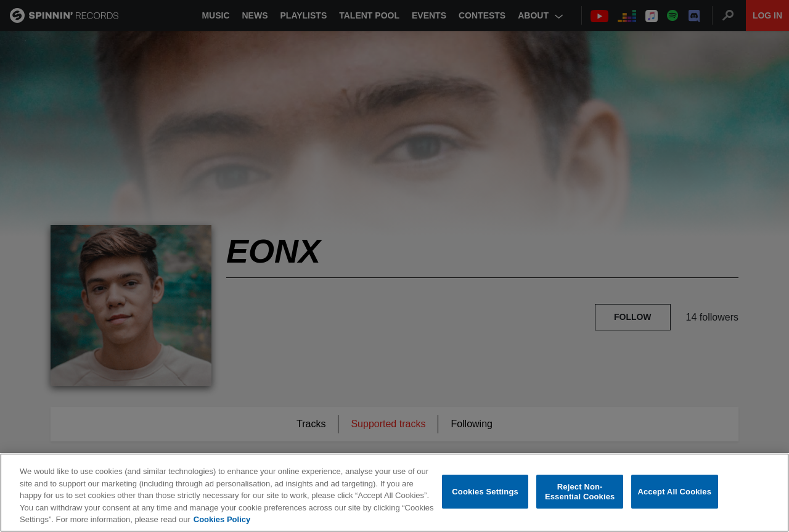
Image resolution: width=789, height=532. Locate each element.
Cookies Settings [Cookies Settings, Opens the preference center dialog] (485, 492)
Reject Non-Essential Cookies (580, 492)
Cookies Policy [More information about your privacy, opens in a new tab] (222, 519)
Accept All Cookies (674, 492)
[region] (394, 493)
